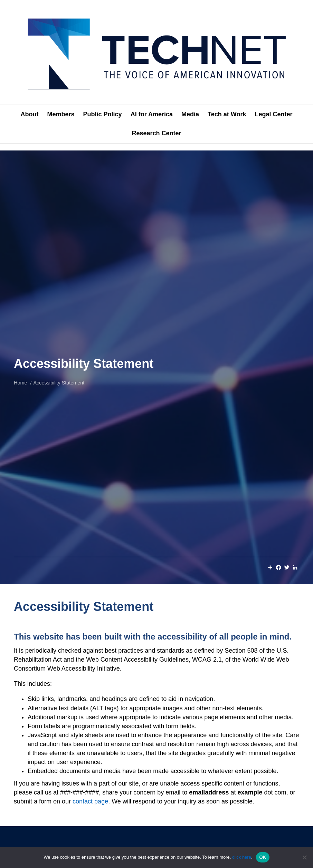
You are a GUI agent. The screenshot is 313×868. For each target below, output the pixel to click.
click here (242, 857)
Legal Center (273, 114)
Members (61, 114)
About (30, 114)
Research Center (156, 133)
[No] (304, 857)
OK (263, 857)
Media (190, 114)
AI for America (152, 114)
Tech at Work (227, 114)
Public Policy (103, 114)
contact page (90, 801)
